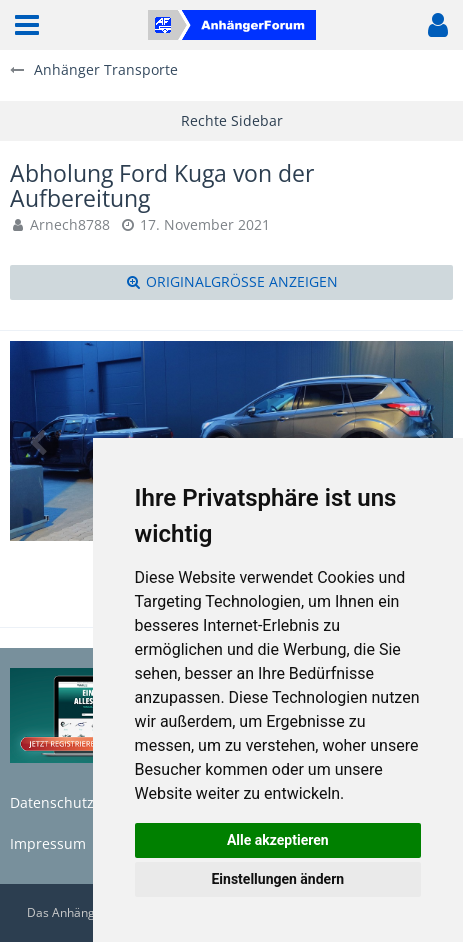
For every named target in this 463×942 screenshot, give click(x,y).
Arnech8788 (70, 224)
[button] (27, 25)
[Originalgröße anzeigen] (231, 282)
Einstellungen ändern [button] (277, 879)
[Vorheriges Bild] (40, 441)
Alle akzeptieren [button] (278, 840)
